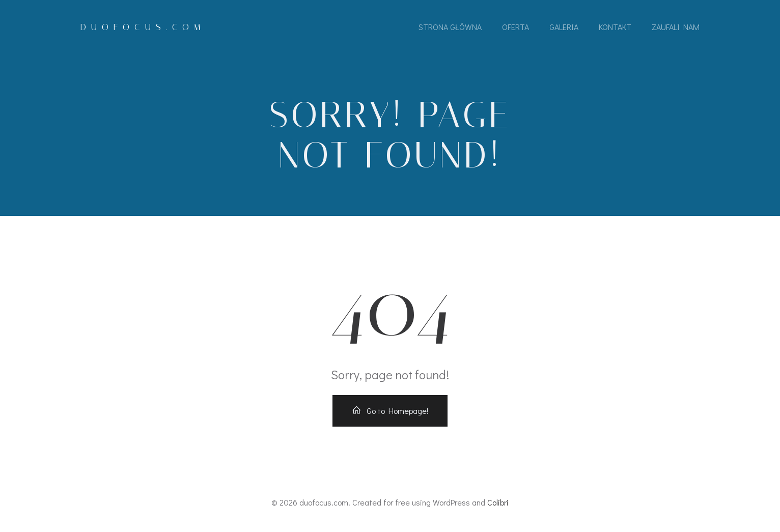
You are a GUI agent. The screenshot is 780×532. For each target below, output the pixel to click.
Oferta (516, 27)
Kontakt (615, 27)
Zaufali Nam (676, 27)
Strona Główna (450, 27)
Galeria (564, 27)
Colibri (498, 502)
